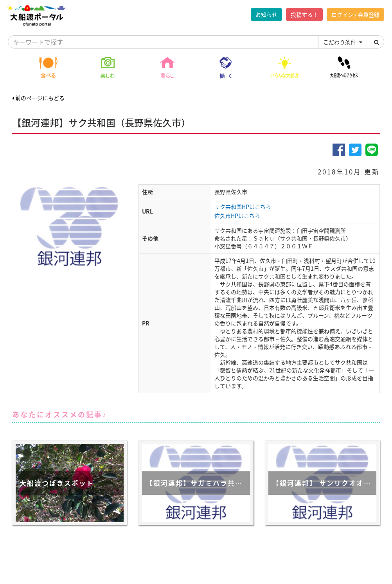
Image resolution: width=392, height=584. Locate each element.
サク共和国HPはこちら (243, 207)
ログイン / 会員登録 (355, 14)
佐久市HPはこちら (237, 216)
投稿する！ (304, 14)
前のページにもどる (38, 98)
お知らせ (266, 14)
